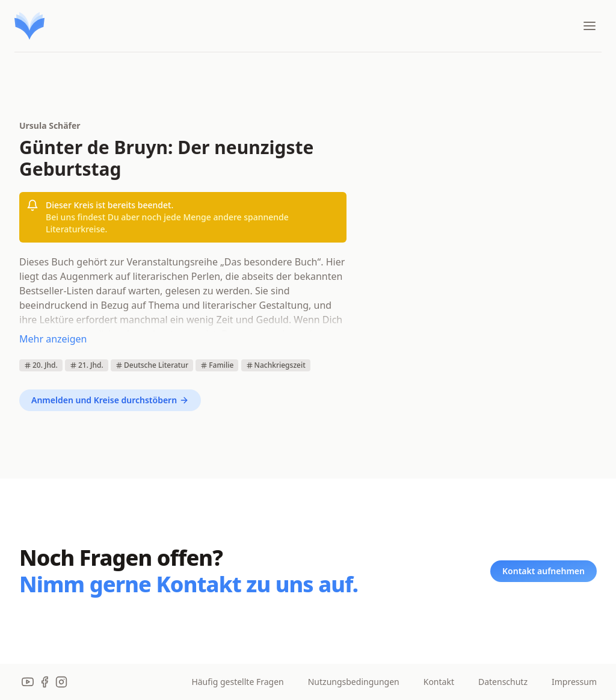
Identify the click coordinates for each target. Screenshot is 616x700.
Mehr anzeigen (53, 339)
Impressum (574, 682)
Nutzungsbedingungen (354, 682)
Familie (217, 365)
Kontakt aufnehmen (544, 571)
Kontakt (439, 682)
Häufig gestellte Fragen (237, 682)
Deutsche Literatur (152, 365)
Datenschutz (503, 682)
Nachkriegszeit (276, 365)
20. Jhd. (41, 365)
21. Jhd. (87, 365)
